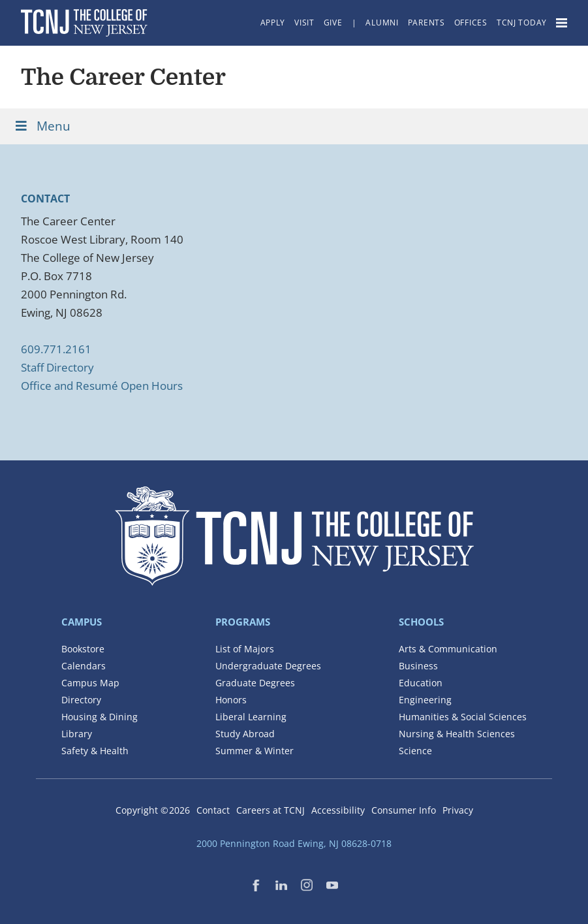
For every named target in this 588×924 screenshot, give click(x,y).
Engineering (425, 700)
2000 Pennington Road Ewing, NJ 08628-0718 (294, 843)
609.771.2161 (56, 349)
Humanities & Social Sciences (463, 717)
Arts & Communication (448, 649)
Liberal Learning (251, 717)
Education (421, 683)
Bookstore (83, 649)
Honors (231, 700)
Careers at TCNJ (271, 810)
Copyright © (153, 810)
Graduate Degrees (255, 683)
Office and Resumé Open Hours (102, 386)
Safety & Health (95, 751)
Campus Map (90, 683)
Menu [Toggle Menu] (42, 126)
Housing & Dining (100, 717)
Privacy (458, 810)
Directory (81, 700)
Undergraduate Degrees (268, 666)
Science (415, 751)
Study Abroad (245, 734)
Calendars (84, 666)
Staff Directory (57, 367)
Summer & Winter (255, 751)
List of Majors (245, 649)
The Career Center (123, 77)
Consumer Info (404, 810)
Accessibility (338, 810)
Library (77, 734)
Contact (213, 810)
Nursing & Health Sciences (457, 734)
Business (418, 666)
